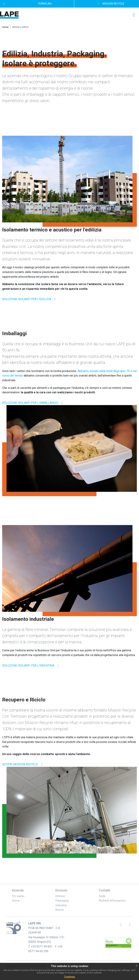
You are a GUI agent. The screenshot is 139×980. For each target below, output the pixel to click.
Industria (61, 905)
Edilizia (60, 896)
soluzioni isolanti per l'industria (31, 666)
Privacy (121, 966)
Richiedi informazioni (112, 901)
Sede (102, 896)
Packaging (62, 901)
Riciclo (60, 910)
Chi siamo (18, 896)
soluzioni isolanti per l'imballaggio (33, 403)
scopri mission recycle (23, 764)
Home (5, 27)
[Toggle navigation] (134, 15)
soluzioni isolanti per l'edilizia (30, 299)
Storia (16, 901)
